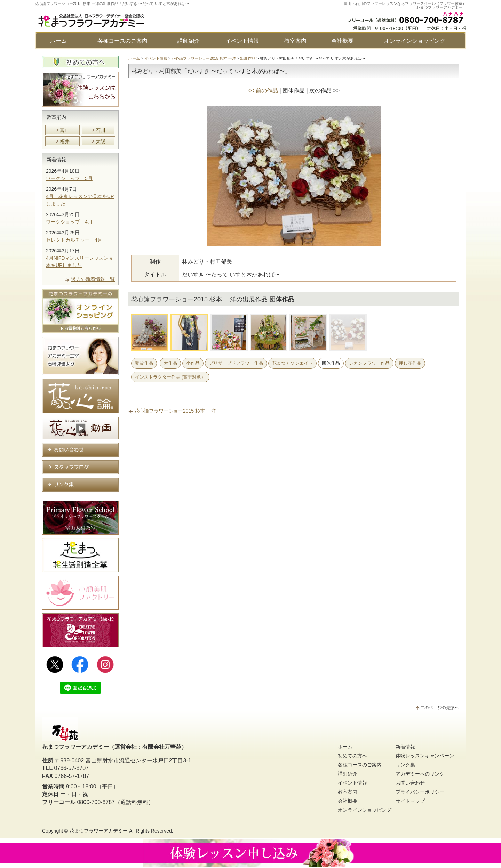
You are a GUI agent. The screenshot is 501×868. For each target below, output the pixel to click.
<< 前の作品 (263, 91)
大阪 (101, 141)
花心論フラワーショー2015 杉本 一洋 (204, 58)
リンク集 (405, 765)
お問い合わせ (410, 783)
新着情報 (56, 160)
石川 (101, 130)
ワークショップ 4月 (69, 222)
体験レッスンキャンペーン (425, 756)
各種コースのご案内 (122, 41)
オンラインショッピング (415, 41)
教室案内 (295, 41)
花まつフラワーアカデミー (98, 831)
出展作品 (248, 58)
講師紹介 (189, 41)
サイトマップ (410, 801)
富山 (65, 130)
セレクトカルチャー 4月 (74, 240)
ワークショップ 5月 (69, 178)
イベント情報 (242, 41)
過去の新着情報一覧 (93, 279)
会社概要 (342, 41)
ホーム (58, 41)
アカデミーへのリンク (420, 774)
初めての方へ (352, 756)
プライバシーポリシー (420, 792)
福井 (65, 141)
